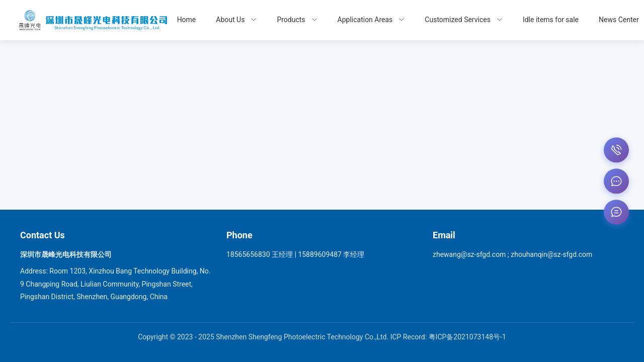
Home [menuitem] (187, 20)
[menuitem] (236, 20)
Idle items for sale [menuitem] (551, 20)
